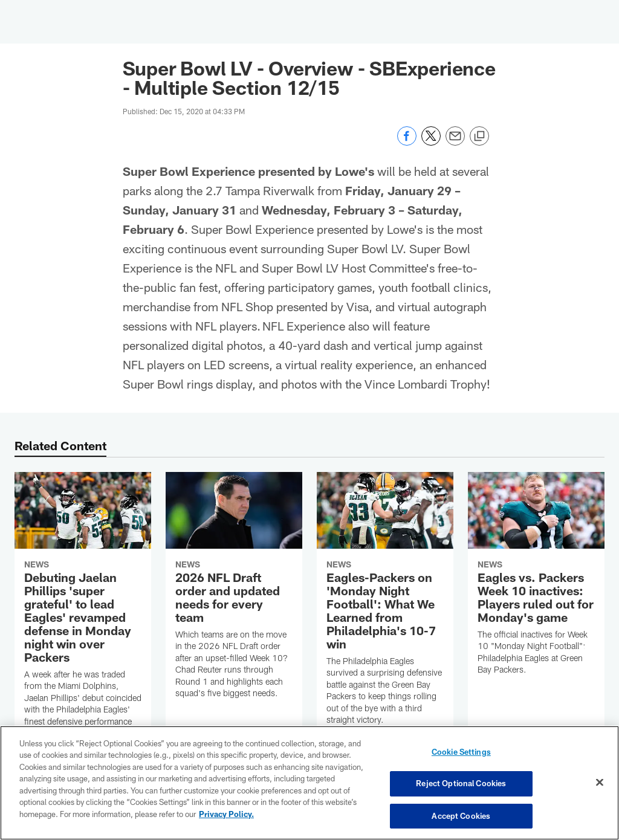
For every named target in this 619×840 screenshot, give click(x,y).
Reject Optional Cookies (461, 784)
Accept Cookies (461, 815)
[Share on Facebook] (407, 142)
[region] (309, 783)
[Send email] (455, 142)
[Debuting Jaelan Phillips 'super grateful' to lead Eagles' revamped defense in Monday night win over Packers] (83, 625)
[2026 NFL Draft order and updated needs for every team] (234, 593)
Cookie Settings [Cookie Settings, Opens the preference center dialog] (461, 753)
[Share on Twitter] (431, 142)
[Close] (600, 783)
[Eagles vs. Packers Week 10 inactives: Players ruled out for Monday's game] (536, 581)
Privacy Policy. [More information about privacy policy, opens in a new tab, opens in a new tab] (226, 815)
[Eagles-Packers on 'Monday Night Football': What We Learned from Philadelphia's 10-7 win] (385, 606)
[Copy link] (479, 137)
